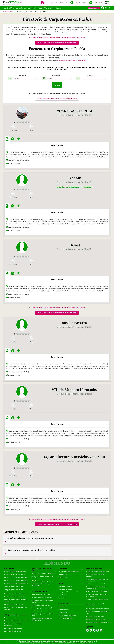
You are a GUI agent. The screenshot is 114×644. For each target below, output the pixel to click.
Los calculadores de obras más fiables (69, 571)
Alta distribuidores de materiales (67, 615)
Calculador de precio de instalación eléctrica (16, 583)
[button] (107, 3)
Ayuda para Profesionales (66, 589)
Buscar (57, 85)
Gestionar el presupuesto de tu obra (41, 611)
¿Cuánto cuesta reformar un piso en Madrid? (98, 571)
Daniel (75, 245)
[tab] (7, 139)
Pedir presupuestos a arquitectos (13, 628)
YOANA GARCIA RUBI (75, 111)
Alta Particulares (63, 607)
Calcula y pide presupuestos (54, 3)
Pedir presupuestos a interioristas (13, 631)
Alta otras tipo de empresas (66, 618)
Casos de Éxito (63, 577)
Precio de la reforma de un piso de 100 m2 (97, 591)
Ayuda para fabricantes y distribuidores (69, 592)
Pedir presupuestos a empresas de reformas (16, 621)
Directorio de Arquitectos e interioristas (72, 61)
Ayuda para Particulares (65, 586)
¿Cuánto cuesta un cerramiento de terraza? (97, 622)
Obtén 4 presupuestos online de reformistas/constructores (57, 43)
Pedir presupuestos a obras (12, 618)
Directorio (95, 3)
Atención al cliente (64, 595)
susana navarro (74, 323)
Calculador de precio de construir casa (15, 574)
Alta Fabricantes (63, 613)
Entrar (105, 8)
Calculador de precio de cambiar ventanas (16, 594)
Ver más (8, 542)
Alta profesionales (94, 8)
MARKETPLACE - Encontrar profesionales (43, 573)
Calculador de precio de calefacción (14, 586)
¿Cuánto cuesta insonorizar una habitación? (97, 609)
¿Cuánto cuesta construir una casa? (95, 584)
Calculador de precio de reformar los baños (16, 580)
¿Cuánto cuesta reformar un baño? (95, 616)
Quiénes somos (63, 574)
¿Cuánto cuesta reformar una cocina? (96, 619)
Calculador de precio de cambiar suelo (15, 597)
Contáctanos (62, 598)
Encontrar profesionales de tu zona (41, 605)
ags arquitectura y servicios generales (75, 457)
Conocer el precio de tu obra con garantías (43, 597)
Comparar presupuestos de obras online (42, 608)
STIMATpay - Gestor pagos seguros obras (42, 581)
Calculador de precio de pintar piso (14, 604)
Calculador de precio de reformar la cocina (16, 577)
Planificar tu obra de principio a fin (41, 594)
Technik (74, 178)
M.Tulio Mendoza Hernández (74, 390)
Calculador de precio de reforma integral (15, 571)
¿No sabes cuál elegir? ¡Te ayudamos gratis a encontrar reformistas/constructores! (57, 37)
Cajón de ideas (78, 3)
